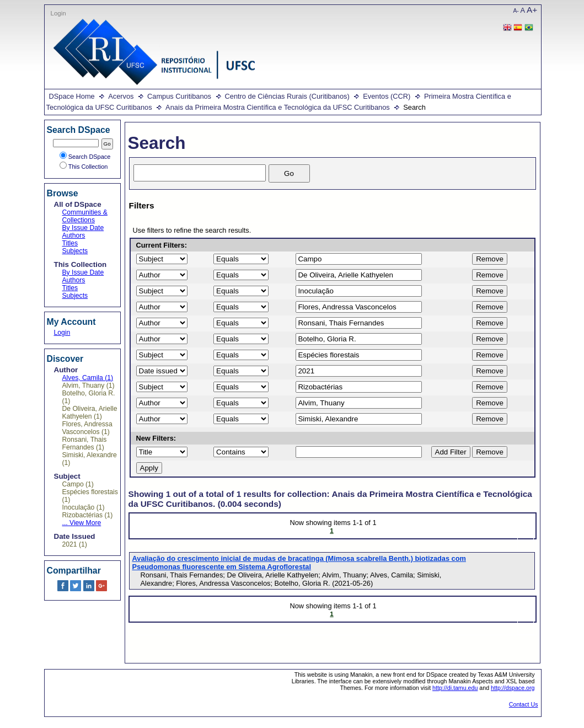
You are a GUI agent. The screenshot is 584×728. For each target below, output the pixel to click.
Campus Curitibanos (179, 96)
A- (516, 11)
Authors (74, 235)
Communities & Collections (85, 216)
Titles (70, 243)
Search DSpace (85, 157)
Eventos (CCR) (387, 96)
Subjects (75, 251)
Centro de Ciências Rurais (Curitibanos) (287, 96)
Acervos (121, 96)
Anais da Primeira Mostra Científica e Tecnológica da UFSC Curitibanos (278, 107)
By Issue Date (83, 228)
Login (58, 13)
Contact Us (524, 704)
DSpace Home (72, 96)
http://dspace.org (513, 688)
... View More (82, 523)
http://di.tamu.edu (455, 688)
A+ (532, 10)
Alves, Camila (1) (88, 378)
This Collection (84, 167)
